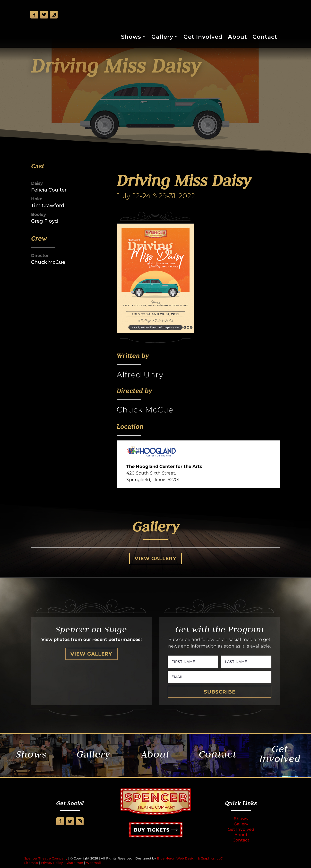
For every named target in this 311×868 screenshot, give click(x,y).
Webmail (93, 863)
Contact (265, 38)
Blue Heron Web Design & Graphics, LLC (190, 858)
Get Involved (203, 38)
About (238, 38)
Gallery (162, 38)
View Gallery (155, 558)
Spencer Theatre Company (46, 858)
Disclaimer (74, 863)
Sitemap (31, 863)
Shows (131, 38)
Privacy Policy (52, 863)
